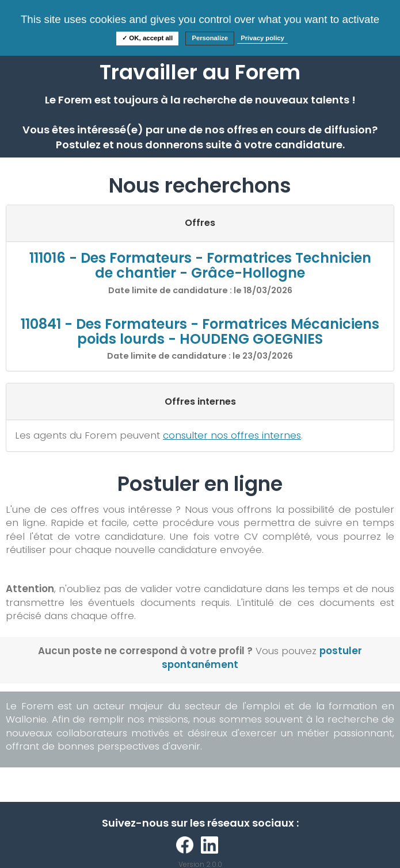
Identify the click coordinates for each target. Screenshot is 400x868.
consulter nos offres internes (232, 435)
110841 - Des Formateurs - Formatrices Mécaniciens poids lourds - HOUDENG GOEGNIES (200, 331)
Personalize (210, 38)
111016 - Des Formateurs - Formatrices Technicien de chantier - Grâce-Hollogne (200, 265)
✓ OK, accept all (147, 38)
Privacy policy (262, 38)
